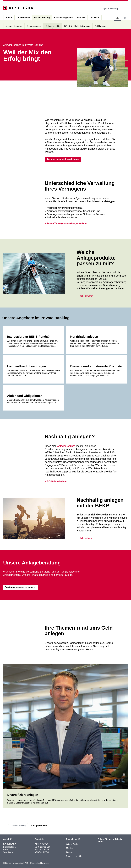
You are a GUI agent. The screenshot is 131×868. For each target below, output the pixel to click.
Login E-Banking (111, 9)
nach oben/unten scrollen (128, 865)
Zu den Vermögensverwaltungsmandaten (67, 223)
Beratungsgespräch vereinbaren (63, 159)
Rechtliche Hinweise (39, 863)
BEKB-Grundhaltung (57, 481)
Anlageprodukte (66, 446)
